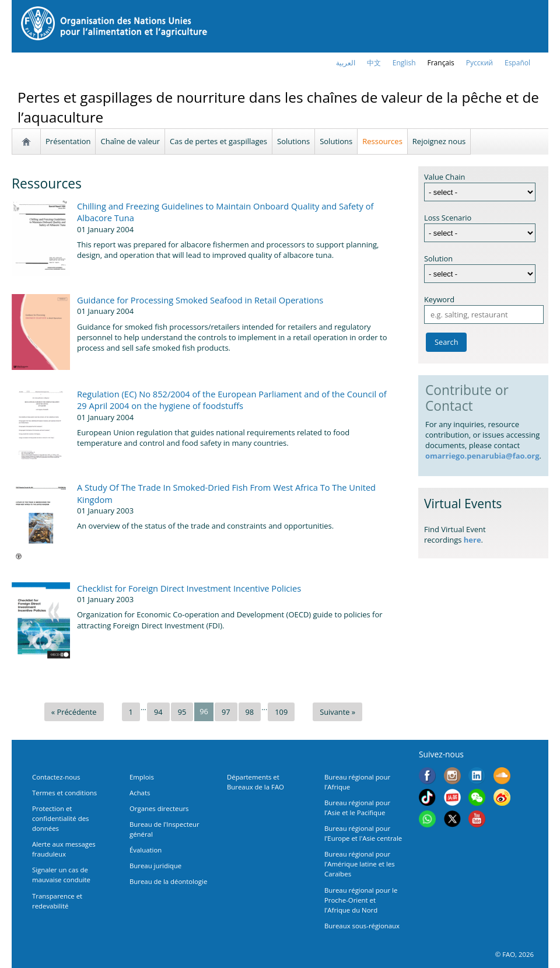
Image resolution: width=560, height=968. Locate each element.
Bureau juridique (155, 866)
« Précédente (74, 712)
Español (517, 63)
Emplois (142, 777)
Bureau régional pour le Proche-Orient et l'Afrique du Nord (361, 900)
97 (226, 712)
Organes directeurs (159, 808)
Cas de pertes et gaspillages (218, 141)
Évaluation (146, 850)
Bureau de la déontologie (168, 881)
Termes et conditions (64, 793)
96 (204, 711)
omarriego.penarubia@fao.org (482, 456)
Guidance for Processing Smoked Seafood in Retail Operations (200, 300)
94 (158, 712)
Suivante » (337, 712)
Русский (480, 63)
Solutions (293, 141)
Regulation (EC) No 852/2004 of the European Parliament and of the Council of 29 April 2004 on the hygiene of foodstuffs (232, 400)
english (404, 63)
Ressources (382, 141)
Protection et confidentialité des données (60, 818)
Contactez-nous (56, 777)
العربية (346, 63)
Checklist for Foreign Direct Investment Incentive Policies (189, 588)
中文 (374, 63)
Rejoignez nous (439, 141)
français (441, 63)
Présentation (68, 141)
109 (281, 712)
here (473, 540)
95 (182, 712)
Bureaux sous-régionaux (362, 926)
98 (250, 712)
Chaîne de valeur (130, 141)
